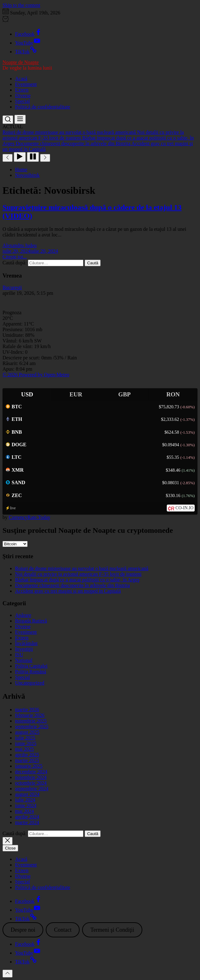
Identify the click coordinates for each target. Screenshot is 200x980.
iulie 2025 (25, 738)
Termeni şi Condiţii (112, 930)
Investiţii (24, 649)
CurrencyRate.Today (30, 517)
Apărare (23, 615)
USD (27, 394)
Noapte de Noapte (21, 62)
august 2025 (27, 732)
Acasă (21, 79)
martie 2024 (27, 822)
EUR (76, 394)
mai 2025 (24, 749)
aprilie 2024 (27, 817)
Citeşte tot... (15, 257)
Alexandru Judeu (20, 245)
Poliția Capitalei (31, 666)
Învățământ (26, 643)
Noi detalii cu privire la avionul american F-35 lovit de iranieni (78, 574)
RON (173, 394)
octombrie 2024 (31, 783)
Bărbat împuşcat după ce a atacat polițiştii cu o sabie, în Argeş (77, 580)
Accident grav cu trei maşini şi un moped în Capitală (68, 591)
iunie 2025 (26, 743)
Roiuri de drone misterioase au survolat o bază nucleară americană (82, 568)
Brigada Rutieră (31, 621)
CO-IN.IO (184, 508)
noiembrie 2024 (31, 777)
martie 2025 (27, 760)
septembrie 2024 (32, 789)
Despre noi (23, 930)
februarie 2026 (30, 715)
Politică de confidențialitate (43, 107)
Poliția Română (31, 672)
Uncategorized (30, 683)
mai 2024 (24, 811)
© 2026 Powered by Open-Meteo (36, 375)
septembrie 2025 (32, 726)
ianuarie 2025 (29, 766)
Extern (22, 90)
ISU (19, 655)
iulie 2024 (25, 800)
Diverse (23, 95)
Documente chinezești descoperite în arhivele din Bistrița (72, 585)
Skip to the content (21, 5)
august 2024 (27, 794)
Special (22, 101)
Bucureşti (12, 287)
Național (24, 660)
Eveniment (26, 84)
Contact (63, 930)
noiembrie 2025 (31, 721)
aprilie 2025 (27, 755)
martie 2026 (27, 710)
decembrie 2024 (31, 772)
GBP (124, 394)
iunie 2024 (26, 805)
